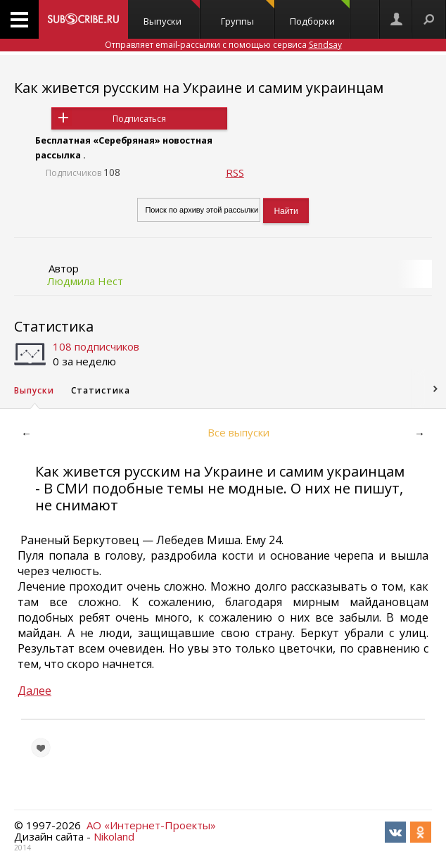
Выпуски (172, 14)
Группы (248, 14)
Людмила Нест (85, 281)
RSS (235, 172)
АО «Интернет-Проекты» (151, 825)
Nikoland (114, 836)
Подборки (320, 14)
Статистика (54, 326)
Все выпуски (238, 432)
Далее (34, 691)
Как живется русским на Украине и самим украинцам (199, 88)
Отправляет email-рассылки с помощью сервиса (223, 45)
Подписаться (139, 119)
